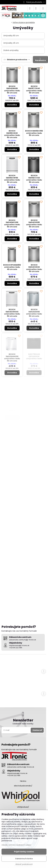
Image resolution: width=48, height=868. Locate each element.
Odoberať (37, 730)
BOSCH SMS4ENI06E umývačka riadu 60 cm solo (12, 90)
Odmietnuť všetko (24, 859)
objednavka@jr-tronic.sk (17, 773)
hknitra (23, 781)
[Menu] (43, 8)
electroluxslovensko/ (23, 786)
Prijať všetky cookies (24, 852)
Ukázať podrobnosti (24, 864)
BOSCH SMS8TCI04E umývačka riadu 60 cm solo (34, 90)
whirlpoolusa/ (23, 807)
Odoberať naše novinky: (23, 724)
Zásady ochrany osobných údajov (16, 845)
